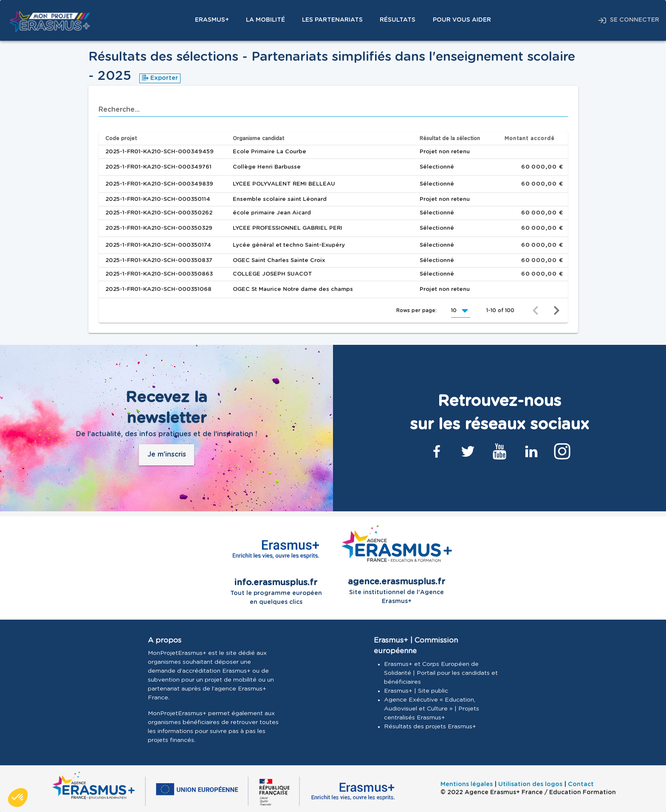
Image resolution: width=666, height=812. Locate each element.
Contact (581, 784)
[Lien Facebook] (437, 451)
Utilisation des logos (530, 784)
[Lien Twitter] (468, 451)
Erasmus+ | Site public (416, 691)
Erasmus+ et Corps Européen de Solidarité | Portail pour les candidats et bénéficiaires (441, 673)
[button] (461, 310)
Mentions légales (467, 784)
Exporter (160, 78)
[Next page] (557, 310)
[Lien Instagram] (562, 451)
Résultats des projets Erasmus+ (430, 727)
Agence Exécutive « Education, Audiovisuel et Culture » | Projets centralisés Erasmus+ (432, 709)
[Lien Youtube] (499, 451)
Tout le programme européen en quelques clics (276, 565)
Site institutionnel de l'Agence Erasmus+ (397, 565)
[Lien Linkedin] (531, 451)
